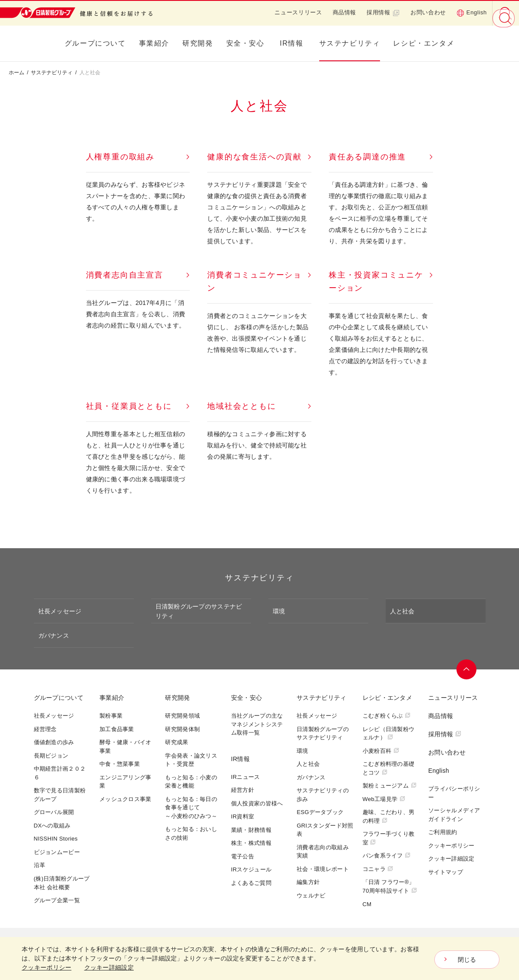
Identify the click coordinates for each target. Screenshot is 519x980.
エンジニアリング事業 (126, 782)
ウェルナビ (311, 896)
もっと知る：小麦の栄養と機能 (191, 782)
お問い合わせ (428, 12)
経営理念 (45, 729)
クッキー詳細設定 (451, 859)
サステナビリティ (350, 43)
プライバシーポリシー (454, 793)
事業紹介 (154, 43)
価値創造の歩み (54, 742)
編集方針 (308, 882)
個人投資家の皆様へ (257, 803)
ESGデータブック (320, 812)
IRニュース (246, 777)
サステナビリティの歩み (323, 795)
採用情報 (383, 13)
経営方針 (243, 790)
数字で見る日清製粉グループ (60, 795)
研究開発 (198, 43)
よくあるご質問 (251, 883)
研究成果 (177, 742)
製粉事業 (111, 716)
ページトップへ (467, 669)
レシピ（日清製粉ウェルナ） (389, 733)
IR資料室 (243, 816)
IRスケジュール (251, 869)
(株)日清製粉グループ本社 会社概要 (62, 883)
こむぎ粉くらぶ (387, 716)
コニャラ (378, 869)
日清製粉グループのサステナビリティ (199, 611)
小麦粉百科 (381, 751)
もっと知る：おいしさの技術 (191, 833)
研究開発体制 (182, 729)
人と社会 (402, 611)
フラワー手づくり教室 (389, 838)
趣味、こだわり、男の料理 (389, 816)
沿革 (40, 865)
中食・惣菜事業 (120, 764)
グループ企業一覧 (57, 900)
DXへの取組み (52, 826)
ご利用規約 (443, 832)
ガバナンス (54, 636)
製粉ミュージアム (390, 786)
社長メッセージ (60, 611)
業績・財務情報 (251, 830)
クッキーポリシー (451, 846)
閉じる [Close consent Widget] (467, 960)
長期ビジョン (51, 756)
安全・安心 (245, 43)
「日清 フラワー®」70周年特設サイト (390, 886)
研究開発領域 (182, 716)
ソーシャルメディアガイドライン (454, 815)
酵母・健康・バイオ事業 (126, 747)
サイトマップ (446, 872)
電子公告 (243, 856)
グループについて (95, 43)
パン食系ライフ (387, 856)
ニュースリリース (298, 12)
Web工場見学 (384, 799)
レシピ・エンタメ (424, 43)
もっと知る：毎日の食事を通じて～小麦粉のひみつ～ (191, 808)
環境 (279, 611)
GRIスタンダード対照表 (325, 830)
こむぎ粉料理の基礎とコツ (389, 768)
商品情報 (345, 12)
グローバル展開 (54, 812)
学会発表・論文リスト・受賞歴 (191, 760)
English (472, 13)
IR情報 (291, 43)
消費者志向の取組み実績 (323, 852)
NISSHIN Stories (56, 839)
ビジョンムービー (57, 852)
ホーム (17, 73)
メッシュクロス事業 (126, 799)
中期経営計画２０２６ (60, 773)
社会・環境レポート (323, 869)
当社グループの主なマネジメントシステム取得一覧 (257, 724)
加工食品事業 (117, 729)
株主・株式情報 (251, 843)
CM (367, 904)
